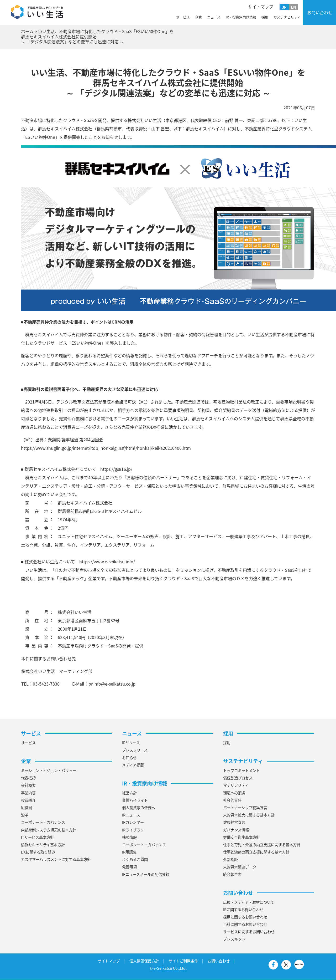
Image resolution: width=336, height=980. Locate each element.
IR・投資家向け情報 (241, 17)
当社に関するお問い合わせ (245, 925)
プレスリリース (135, 750)
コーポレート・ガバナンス (43, 823)
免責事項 (129, 867)
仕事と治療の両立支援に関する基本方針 (256, 852)
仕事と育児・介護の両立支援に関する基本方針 (262, 845)
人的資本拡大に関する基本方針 (249, 815)
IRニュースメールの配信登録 (146, 874)
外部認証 (230, 860)
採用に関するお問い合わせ (245, 917)
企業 (198, 17)
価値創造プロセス (238, 778)
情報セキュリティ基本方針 (43, 845)
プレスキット (234, 939)
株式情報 (129, 837)
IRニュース (131, 815)
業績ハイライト (135, 800)
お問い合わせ (320, 12)
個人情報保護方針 (144, 961)
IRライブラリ (133, 830)
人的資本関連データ (240, 867)
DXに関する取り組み (38, 852)
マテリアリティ (236, 785)
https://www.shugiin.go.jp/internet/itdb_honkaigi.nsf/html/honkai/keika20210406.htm (106, 448)
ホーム (27, 31)
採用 (265, 17)
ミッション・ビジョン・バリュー (49, 771)
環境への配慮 (234, 793)
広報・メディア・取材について (249, 902)
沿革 (25, 815)
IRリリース (131, 743)
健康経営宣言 (234, 823)
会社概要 (28, 785)
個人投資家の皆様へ (139, 808)
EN (293, 7)
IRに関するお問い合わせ (243, 910)
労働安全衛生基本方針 (241, 837)
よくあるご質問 (135, 860)
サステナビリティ (287, 17)
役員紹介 (28, 800)
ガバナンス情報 (236, 830)
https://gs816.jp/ (116, 469)
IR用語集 (129, 852)
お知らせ (129, 758)
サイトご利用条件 (183, 961)
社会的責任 (232, 800)
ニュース (214, 17)
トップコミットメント (241, 771)
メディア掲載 (133, 765)
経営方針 (129, 793)
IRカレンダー (133, 823)
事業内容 (28, 793)
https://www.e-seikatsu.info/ (107, 562)
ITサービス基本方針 (37, 837)
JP (284, 7)
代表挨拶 (28, 778)
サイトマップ (261, 7)
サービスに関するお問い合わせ (249, 932)
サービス (183, 17)
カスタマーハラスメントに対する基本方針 (56, 860)
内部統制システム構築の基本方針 (49, 830)
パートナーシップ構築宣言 (245, 808)
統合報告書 (232, 874)
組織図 (27, 808)
